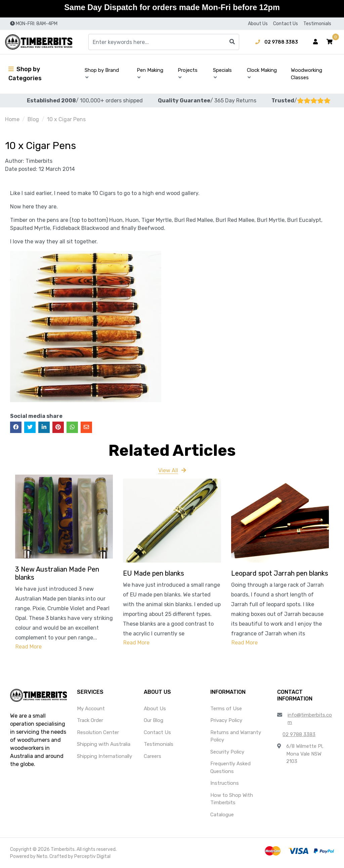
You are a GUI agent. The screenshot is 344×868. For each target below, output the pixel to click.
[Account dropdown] (315, 42)
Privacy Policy (226, 720)
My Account (91, 709)
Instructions (225, 783)
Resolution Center (98, 732)
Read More (29, 647)
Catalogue (222, 815)
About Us (258, 24)
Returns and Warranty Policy (236, 736)
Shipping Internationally (104, 756)
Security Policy (227, 752)
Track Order (90, 720)
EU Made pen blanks (154, 573)
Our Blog (154, 720)
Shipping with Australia (104, 744)
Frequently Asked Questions (230, 767)
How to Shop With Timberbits (232, 799)
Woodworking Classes (307, 74)
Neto (42, 856)
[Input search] (164, 42)
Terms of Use (226, 709)
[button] (330, 42)
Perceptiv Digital (92, 856)
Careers (153, 756)
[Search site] (232, 42)
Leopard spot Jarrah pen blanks (280, 573)
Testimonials (317, 24)
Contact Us (286, 24)
